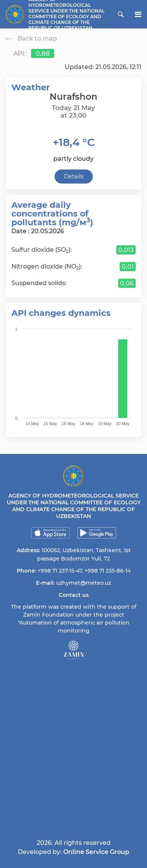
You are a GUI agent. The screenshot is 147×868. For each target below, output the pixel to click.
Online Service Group (96, 852)
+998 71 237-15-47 (60, 571)
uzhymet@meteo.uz (84, 583)
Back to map (31, 38)
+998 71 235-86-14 (108, 571)
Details (74, 176)
